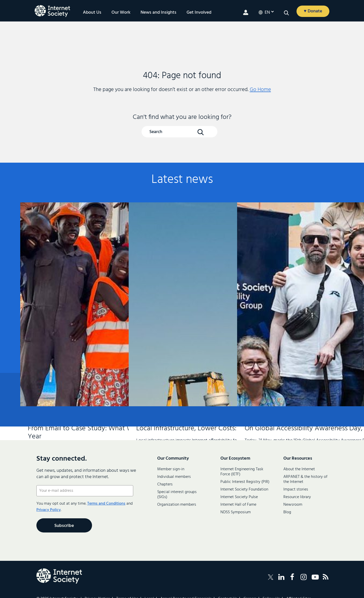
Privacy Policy (49, 510)
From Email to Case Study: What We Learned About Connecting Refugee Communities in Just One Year (72, 280)
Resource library (297, 497)
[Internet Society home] (52, 11)
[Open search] (286, 13)
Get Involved (199, 13)
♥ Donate (313, 11)
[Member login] (246, 12)
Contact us (316, 400)
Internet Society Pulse (239, 497)
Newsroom (293, 505)
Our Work (121, 13)
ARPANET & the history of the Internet (305, 479)
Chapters (165, 484)
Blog (287, 512)
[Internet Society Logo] (59, 576)
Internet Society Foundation (244, 489)
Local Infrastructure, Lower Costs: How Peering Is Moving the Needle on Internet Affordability (180, 276)
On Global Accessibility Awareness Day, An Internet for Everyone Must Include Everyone (289, 279)
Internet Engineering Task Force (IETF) (242, 472)
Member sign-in (171, 469)
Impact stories (296, 489)
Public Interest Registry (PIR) (245, 482)
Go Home (260, 90)
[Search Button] (200, 132)
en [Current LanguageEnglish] (267, 13)
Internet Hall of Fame (238, 505)
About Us (92, 13)
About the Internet (299, 469)
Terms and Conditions (106, 504)
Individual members (174, 477)
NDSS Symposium (236, 512)
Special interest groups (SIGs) (177, 495)
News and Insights (158, 13)
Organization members (177, 505)
